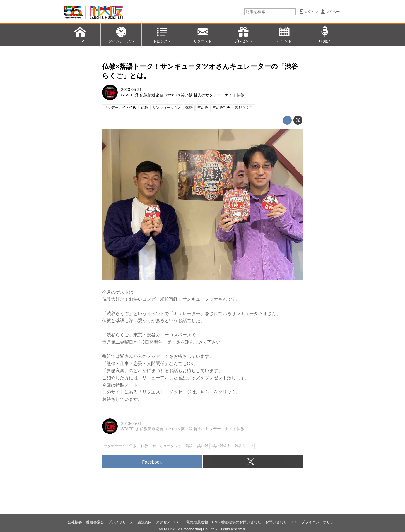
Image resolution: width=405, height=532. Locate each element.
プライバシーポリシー (319, 522)
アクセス (163, 522)
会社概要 (75, 522)
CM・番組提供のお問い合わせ (237, 522)
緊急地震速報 (197, 522)
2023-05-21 (131, 90)
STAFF (127, 95)
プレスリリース (121, 522)
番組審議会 (95, 522)
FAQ (178, 522)
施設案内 (144, 522)
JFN (294, 522)
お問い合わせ (276, 522)
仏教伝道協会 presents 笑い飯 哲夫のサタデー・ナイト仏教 (192, 95)
